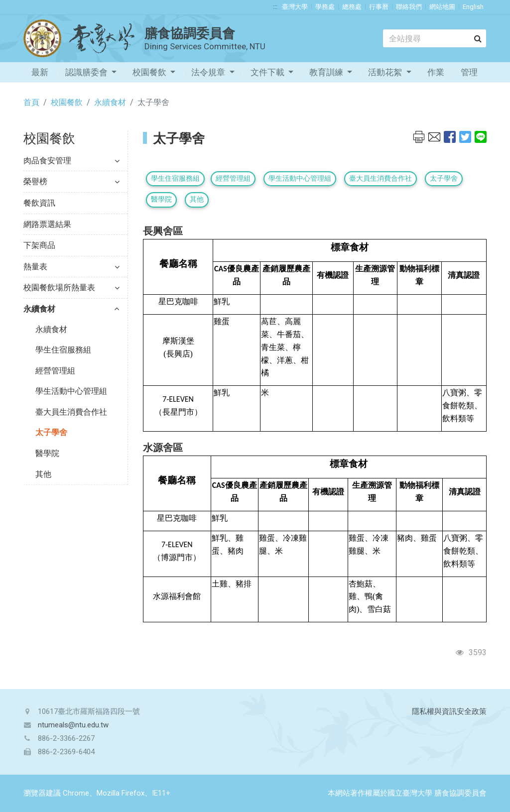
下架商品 (39, 245)
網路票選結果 (47, 224)
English (473, 7)
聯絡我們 (409, 7)
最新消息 (40, 75)
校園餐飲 (150, 72)
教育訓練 (327, 72)
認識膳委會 (87, 72)
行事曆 (379, 7)
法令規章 (209, 72)
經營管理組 (55, 371)
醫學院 (47, 453)
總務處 (352, 7)
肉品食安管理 (71, 161)
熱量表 (71, 267)
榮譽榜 (71, 181)
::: (275, 7)
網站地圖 (442, 7)
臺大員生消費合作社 (71, 412)
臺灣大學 (295, 7)
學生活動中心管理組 (71, 391)
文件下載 (268, 72)
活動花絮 (386, 72)
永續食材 (110, 102)
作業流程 (436, 75)
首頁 (31, 102)
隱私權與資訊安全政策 (449, 711)
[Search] (435, 38)
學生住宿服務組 (63, 350)
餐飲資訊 (39, 203)
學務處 (325, 7)
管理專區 (469, 75)
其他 (43, 474)
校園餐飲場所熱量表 (71, 288)
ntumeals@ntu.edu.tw (73, 725)
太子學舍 (51, 432)
